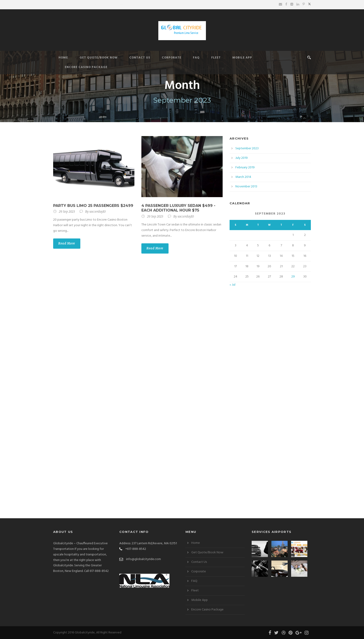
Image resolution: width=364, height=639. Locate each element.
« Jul (232, 285)
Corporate (172, 58)
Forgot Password (118, 5)
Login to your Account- (68, 5)
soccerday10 (97, 212)
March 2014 (243, 177)
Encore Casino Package (86, 67)
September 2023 (247, 148)
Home (63, 58)
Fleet (216, 58)
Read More (67, 243)
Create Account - (95, 5)
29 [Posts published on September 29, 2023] (293, 277)
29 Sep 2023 (67, 212)
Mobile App (242, 58)
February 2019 (245, 168)
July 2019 (242, 158)
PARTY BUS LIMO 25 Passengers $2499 (93, 206)
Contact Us (140, 58)
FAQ (196, 58)
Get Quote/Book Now (99, 58)
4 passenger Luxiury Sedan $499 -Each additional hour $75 (178, 208)
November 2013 (246, 187)
